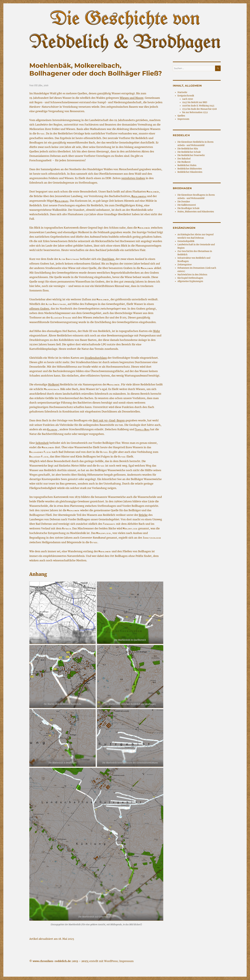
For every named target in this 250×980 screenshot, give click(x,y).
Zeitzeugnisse (185, 265)
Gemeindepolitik (186, 241)
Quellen (181, 116)
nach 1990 (188, 99)
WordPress (111, 961)
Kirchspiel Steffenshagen (190, 278)
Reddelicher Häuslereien (190, 172)
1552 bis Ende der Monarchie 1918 (199, 109)
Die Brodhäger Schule (188, 208)
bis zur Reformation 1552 (195, 112)
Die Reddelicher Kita (188, 149)
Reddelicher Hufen (187, 165)
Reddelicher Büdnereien (190, 169)
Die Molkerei (184, 162)
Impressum (183, 119)
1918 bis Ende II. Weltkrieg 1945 (198, 106)
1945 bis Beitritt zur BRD (195, 102)
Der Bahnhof (184, 159)
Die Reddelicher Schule (189, 152)
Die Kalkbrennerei (187, 205)
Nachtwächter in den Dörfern (192, 275)
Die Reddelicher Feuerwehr (191, 155)
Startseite (182, 92)
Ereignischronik (186, 96)
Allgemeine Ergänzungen (190, 281)
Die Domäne (184, 202)
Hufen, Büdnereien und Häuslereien (196, 212)
